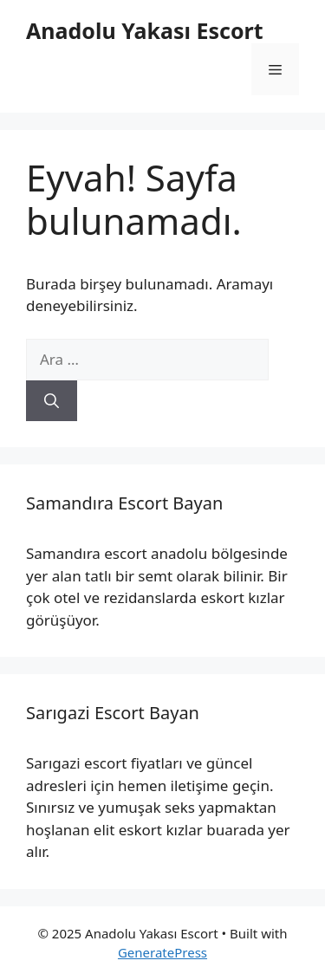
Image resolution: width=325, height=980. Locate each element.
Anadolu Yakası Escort (145, 30)
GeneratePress (162, 952)
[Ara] (52, 401)
